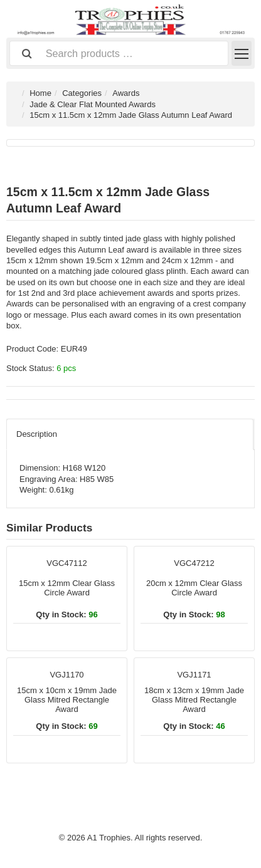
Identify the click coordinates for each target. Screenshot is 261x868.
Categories (82, 93)
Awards (126, 93)
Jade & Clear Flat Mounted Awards (93, 104)
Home (40, 93)
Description (37, 434)
